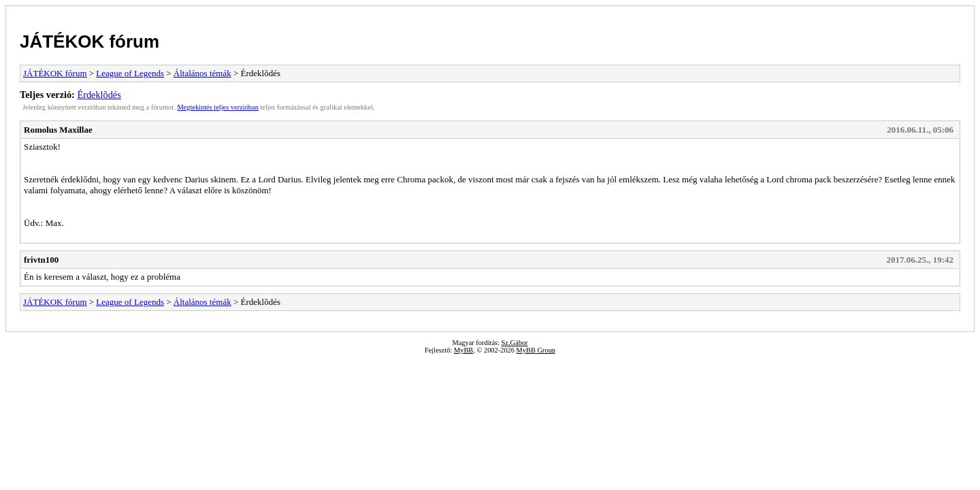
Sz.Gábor (515, 343)
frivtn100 (41, 260)
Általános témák (202, 73)
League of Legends (130, 73)
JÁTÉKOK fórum (89, 42)
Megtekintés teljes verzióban (217, 107)
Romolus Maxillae (58, 130)
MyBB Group (536, 350)
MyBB (463, 350)
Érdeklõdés (99, 95)
